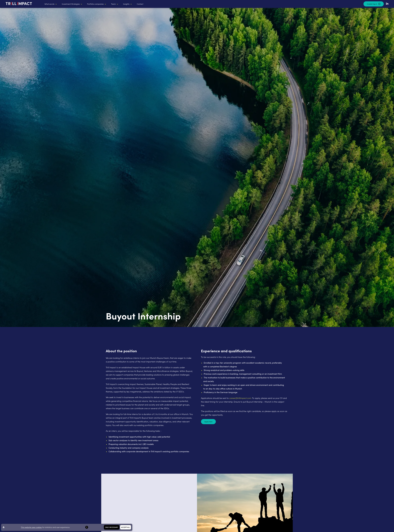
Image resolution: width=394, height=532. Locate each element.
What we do (49, 4)
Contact (140, 4)
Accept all (126, 527)
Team (113, 4)
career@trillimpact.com (240, 398)
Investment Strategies (71, 4)
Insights (126, 4)
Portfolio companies (95, 4)
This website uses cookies (31, 527)
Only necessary (112, 527)
